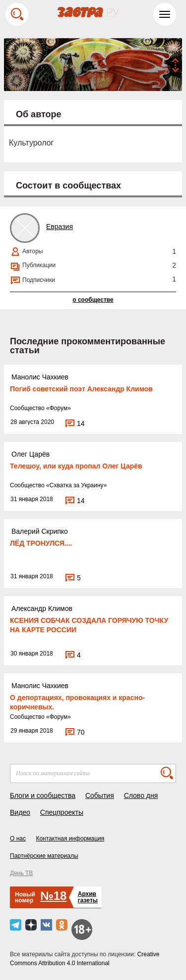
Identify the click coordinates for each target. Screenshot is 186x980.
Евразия (60, 227)
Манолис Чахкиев (40, 377)
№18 (53, 896)
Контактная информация (70, 839)
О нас (18, 839)
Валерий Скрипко (40, 531)
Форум (59, 408)
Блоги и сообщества (43, 795)
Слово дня (141, 795)
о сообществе (93, 300)
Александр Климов (42, 608)
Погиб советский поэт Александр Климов (81, 389)
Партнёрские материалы (44, 856)
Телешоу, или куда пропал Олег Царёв (76, 466)
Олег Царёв (31, 454)
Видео (20, 812)
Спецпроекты (62, 812)
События (100, 795)
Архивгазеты (88, 897)
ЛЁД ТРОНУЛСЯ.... (41, 543)
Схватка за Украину (77, 485)
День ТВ (21, 873)
